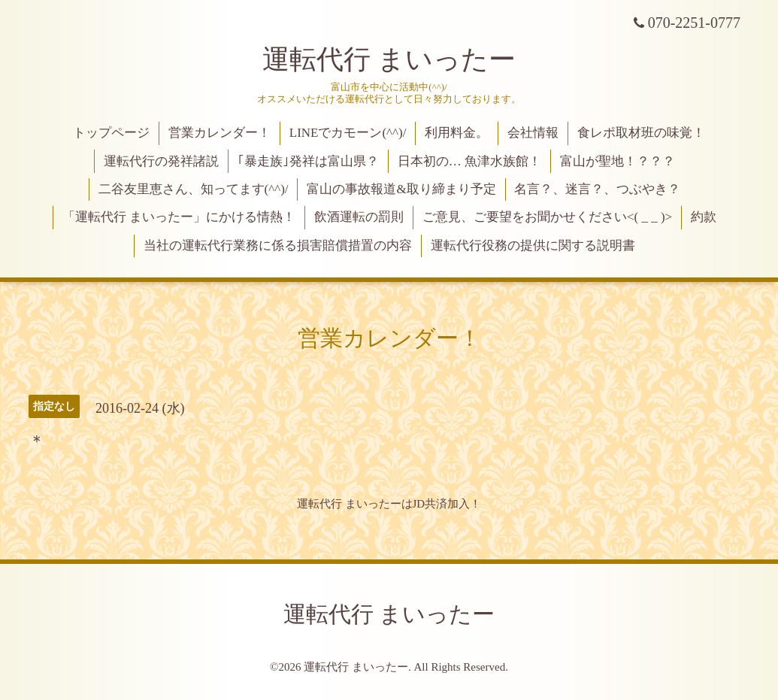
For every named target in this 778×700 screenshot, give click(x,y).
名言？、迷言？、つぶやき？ (597, 189)
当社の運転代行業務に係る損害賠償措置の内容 (278, 245)
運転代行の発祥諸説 (161, 161)
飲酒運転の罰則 (359, 217)
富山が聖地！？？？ (618, 161)
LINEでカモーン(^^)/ (348, 133)
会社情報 (533, 133)
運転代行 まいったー (389, 59)
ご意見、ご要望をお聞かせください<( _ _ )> (547, 217)
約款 (704, 217)
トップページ (111, 133)
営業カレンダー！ (219, 133)
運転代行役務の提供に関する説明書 (533, 245)
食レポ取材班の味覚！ (641, 133)
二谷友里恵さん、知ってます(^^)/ (194, 189)
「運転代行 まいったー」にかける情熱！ (179, 217)
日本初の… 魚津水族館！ (469, 161)
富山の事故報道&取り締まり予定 (401, 189)
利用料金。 (457, 133)
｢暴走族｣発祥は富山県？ (308, 161)
